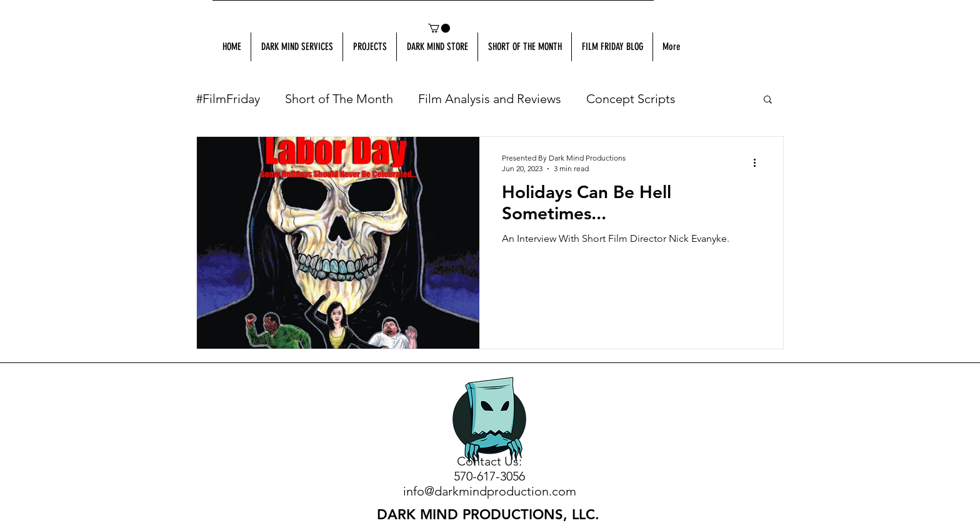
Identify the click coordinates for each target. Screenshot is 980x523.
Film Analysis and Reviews (490, 99)
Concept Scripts (631, 99)
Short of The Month (339, 99)
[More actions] (759, 162)
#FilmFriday (228, 99)
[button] (439, 28)
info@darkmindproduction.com (490, 491)
